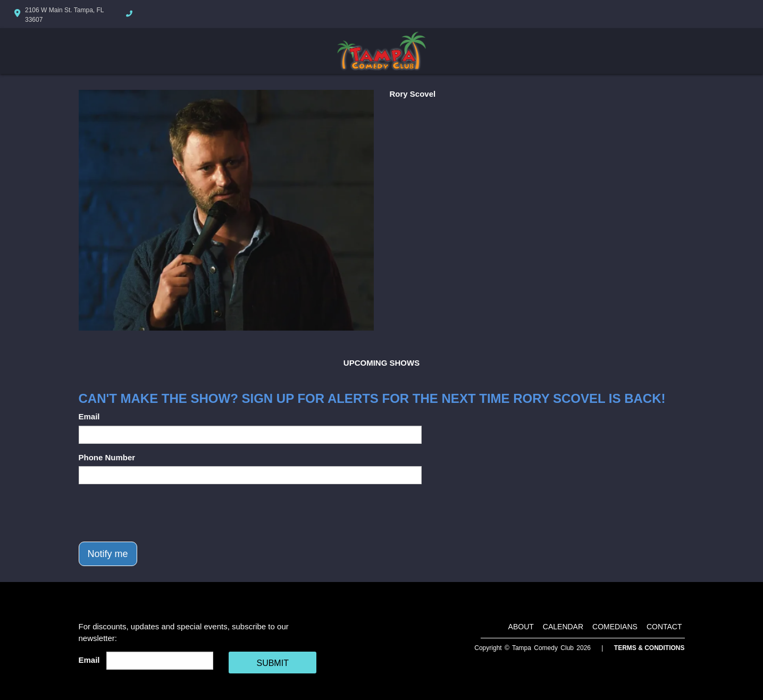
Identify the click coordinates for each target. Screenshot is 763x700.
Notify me (108, 554)
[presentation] (160, 513)
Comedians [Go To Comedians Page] (615, 627)
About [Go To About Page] (521, 627)
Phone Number (107, 457)
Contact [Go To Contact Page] (664, 627)
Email (89, 416)
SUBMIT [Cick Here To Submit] (272, 663)
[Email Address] (160, 661)
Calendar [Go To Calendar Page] (563, 627)
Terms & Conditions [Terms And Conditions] (649, 648)
